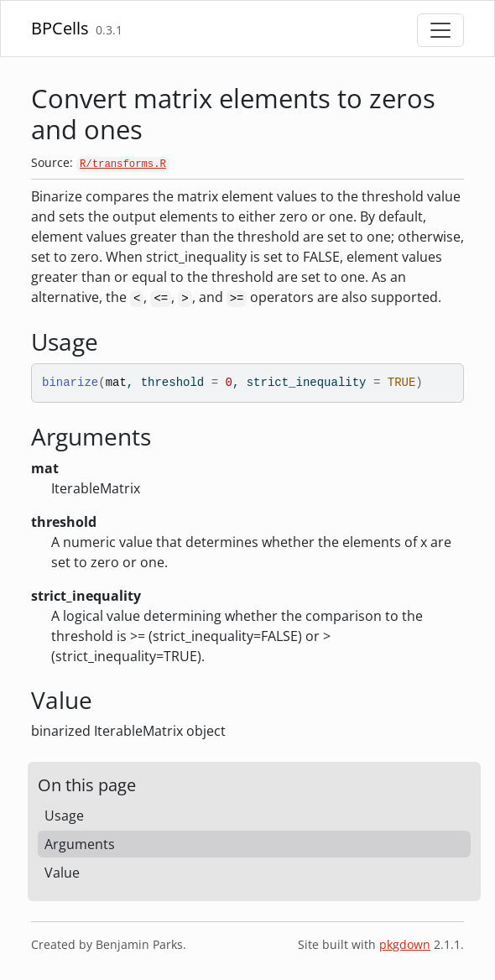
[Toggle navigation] (440, 30)
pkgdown (405, 944)
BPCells (60, 28)
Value (62, 873)
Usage (64, 816)
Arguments (80, 844)
